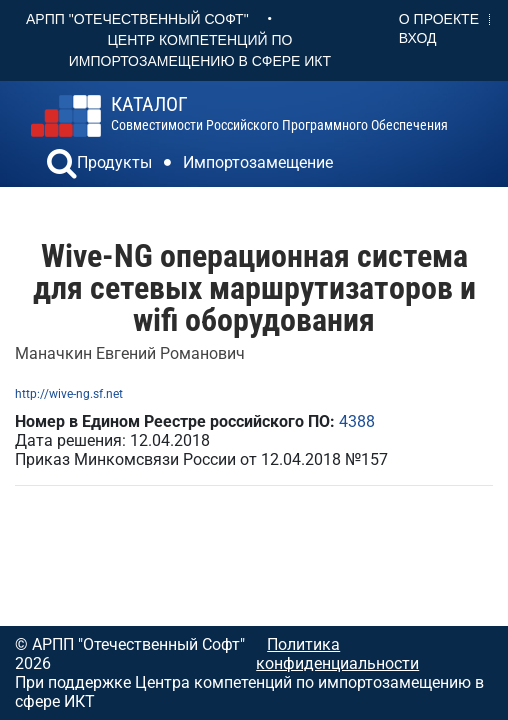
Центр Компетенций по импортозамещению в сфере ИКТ (200, 50)
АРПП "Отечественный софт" (137, 19)
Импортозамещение (258, 162)
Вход (418, 38)
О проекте (439, 19)
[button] (62, 166)
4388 (357, 421)
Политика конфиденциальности (337, 654)
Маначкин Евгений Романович (130, 353)
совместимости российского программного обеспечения (279, 114)
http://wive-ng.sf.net (69, 394)
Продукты (114, 162)
